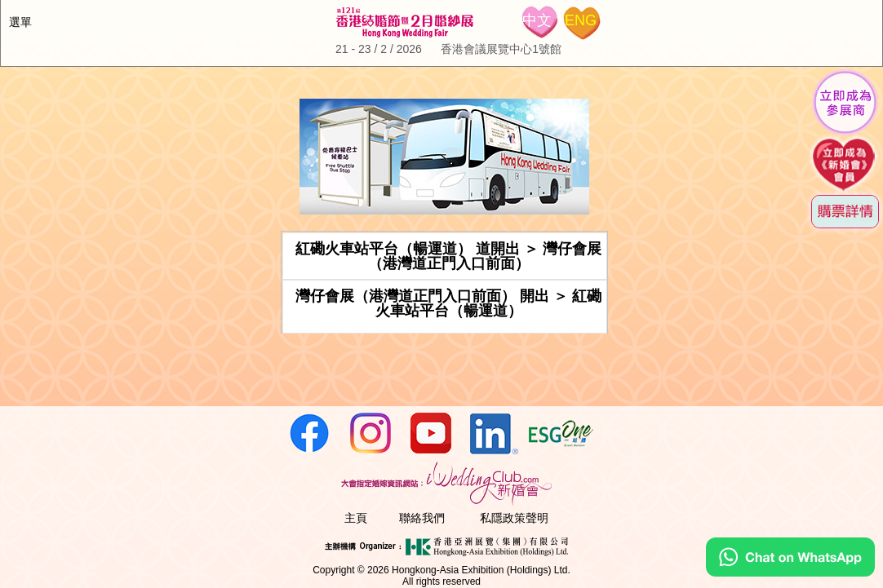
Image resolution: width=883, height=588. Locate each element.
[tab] (445, 256)
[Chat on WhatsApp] (790, 573)
